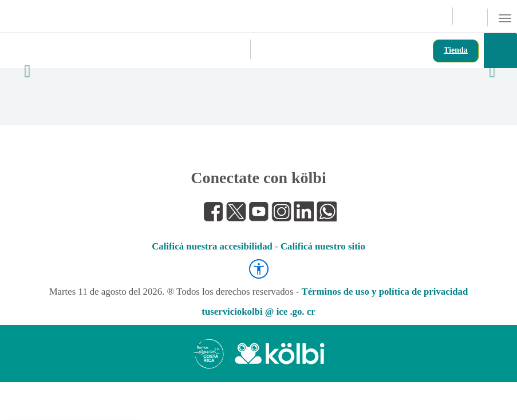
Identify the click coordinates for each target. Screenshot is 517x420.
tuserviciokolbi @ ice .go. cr (258, 312)
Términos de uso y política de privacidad (384, 292)
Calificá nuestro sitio (323, 246)
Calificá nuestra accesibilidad (212, 246)
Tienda (456, 50)
